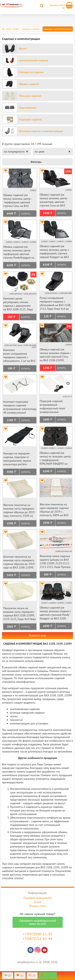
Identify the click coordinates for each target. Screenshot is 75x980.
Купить (25, 214)
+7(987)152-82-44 (37, 939)
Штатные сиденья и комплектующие (41, 131)
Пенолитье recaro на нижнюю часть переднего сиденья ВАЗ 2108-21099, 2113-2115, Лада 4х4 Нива (19, 614)
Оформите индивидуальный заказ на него (37, 922)
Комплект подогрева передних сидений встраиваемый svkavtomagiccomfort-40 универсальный (20, 407)
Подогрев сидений (30, 119)
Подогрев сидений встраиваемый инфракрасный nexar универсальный (53, 407)
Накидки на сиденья (31, 72)
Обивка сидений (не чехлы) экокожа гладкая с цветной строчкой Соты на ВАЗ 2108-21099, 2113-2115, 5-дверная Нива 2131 (55, 355)
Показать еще (37, 636)
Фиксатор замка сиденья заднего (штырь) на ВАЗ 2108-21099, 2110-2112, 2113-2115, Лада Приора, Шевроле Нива (55, 562)
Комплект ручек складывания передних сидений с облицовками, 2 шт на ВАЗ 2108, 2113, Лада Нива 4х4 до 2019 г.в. (20, 356)
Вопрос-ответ (37, 906)
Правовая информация (37, 898)
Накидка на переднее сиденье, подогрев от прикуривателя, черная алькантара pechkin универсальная (17, 459)
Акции (38, 902)
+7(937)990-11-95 (37, 934)
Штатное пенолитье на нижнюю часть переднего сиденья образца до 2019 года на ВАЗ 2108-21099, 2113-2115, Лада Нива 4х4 (19, 562)
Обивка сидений (29, 84)
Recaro (23, 49)
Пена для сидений (30, 96)
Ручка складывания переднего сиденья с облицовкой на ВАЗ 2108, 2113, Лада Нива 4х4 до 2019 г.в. (55, 304)
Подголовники (28, 108)
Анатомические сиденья (33, 60)
